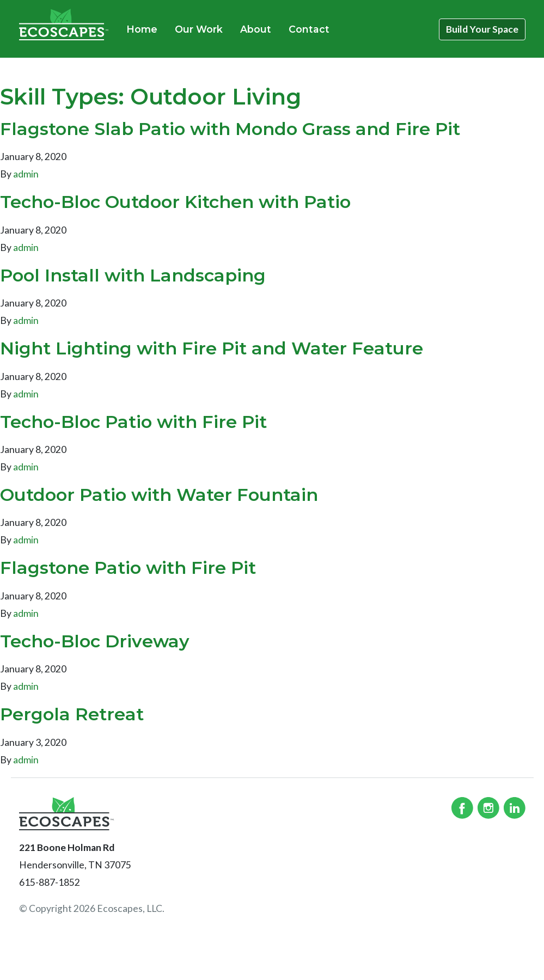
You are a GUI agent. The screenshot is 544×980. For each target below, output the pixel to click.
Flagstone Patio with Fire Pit (128, 568)
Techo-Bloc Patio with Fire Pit (133, 422)
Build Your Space (482, 29)
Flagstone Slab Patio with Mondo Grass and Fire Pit (230, 129)
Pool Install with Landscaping (133, 275)
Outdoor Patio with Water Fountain (159, 495)
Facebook (462, 808)
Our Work (199, 29)
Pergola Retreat (72, 714)
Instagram (488, 808)
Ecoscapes (64, 24)
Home (142, 29)
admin (26, 174)
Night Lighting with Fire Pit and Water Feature (212, 348)
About (256, 29)
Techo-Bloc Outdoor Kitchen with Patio (175, 202)
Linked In (515, 808)
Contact (309, 29)
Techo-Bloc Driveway (95, 641)
